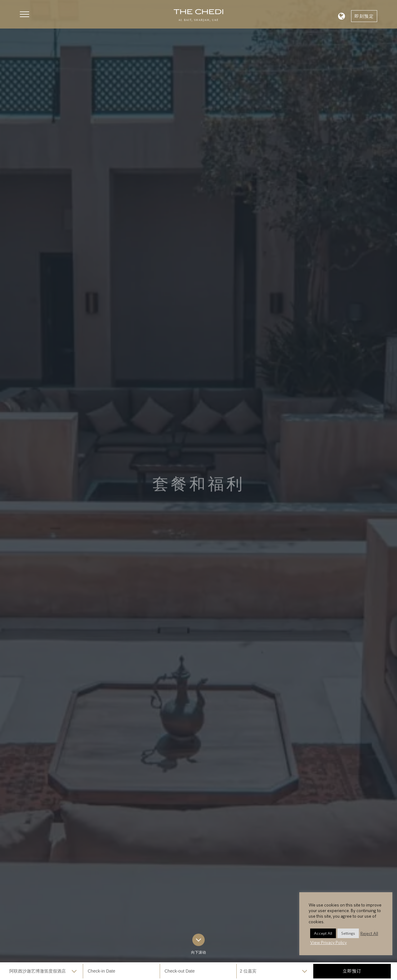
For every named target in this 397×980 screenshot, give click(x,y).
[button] (25, 14)
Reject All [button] (369, 933)
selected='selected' (45, 971)
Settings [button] (348, 933)
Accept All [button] (323, 933)
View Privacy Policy (328, 942)
